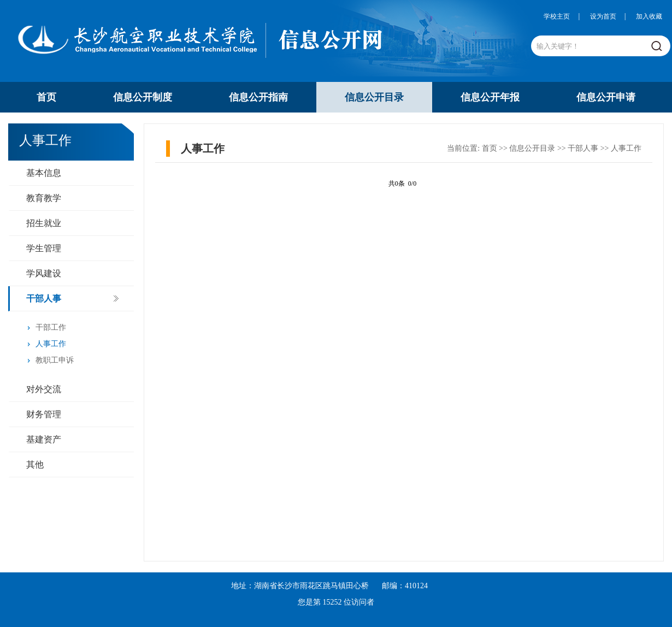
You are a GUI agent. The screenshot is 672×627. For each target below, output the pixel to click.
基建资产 (44, 439)
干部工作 (51, 327)
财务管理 (44, 414)
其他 (35, 465)
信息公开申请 (606, 97)
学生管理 (44, 248)
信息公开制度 (143, 97)
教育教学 (44, 198)
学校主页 (557, 16)
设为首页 (603, 16)
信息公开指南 (258, 97)
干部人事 (44, 298)
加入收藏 (649, 16)
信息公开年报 (490, 97)
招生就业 (44, 223)
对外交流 (44, 389)
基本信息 (44, 173)
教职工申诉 (55, 360)
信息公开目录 (374, 97)
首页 (46, 97)
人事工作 (51, 344)
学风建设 (44, 273)
